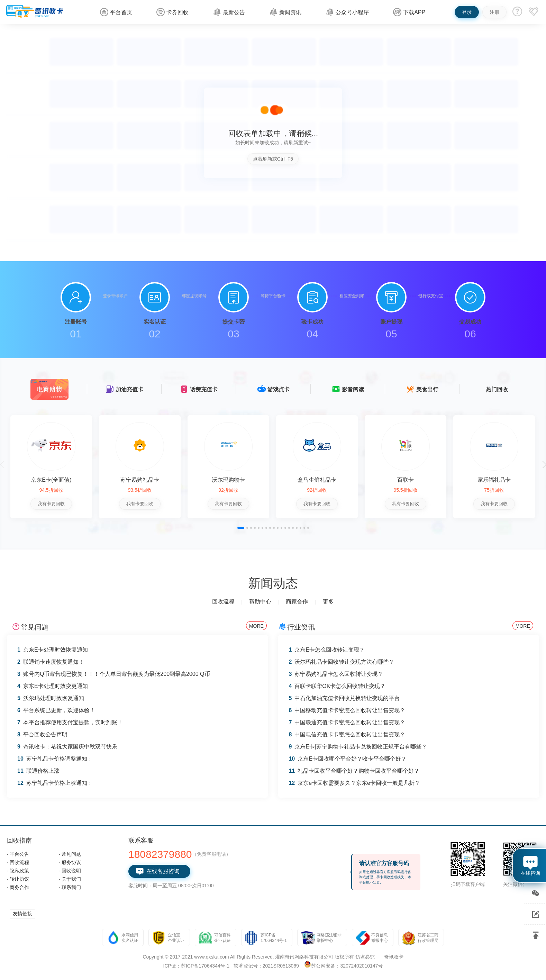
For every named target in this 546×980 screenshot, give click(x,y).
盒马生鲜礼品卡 (316, 480)
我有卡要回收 (51, 504)
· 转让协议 (18, 879)
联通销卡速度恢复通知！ (51, 662)
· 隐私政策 (18, 871)
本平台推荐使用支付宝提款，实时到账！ (70, 722)
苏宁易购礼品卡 (139, 480)
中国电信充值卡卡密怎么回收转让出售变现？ (347, 734)
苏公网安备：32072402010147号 (347, 966)
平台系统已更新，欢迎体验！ (56, 710)
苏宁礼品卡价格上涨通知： (55, 783)
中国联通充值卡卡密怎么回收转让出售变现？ (347, 722)
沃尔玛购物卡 (228, 480)
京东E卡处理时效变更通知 (53, 686)
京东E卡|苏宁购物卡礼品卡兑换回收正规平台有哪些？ (358, 747)
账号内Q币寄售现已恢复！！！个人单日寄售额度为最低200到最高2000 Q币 (114, 674)
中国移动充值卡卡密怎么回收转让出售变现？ (347, 710)
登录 (467, 12)
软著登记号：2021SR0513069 (266, 966)
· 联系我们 (70, 887)
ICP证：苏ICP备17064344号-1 (196, 966)
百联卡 (404, 480)
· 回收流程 (18, 862)
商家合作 (297, 602)
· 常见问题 (70, 854)
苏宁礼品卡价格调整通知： (55, 759)
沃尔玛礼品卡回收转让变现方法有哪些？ (341, 662)
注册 (494, 12)
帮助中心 (260, 602)
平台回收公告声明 (42, 734)
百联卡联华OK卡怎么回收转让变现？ (337, 686)
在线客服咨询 (158, 871)
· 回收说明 (70, 871)
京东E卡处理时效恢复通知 (53, 650)
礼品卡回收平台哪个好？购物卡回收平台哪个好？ (354, 771)
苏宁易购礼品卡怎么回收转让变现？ (336, 674)
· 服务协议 (70, 862)
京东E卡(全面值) (51, 480)
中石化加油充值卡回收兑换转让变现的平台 (344, 698)
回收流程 (223, 602)
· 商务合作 (18, 887)
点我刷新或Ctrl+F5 (273, 159)
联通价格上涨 (38, 771)
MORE (256, 626)
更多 (328, 602)
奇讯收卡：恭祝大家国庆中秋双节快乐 (67, 747)
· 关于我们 (70, 879)
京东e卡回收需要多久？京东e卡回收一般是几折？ (354, 783)
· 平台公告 (18, 854)
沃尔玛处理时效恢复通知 (51, 698)
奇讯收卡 (394, 957)
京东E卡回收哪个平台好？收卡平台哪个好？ (347, 759)
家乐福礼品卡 (493, 480)
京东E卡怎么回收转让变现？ (327, 650)
